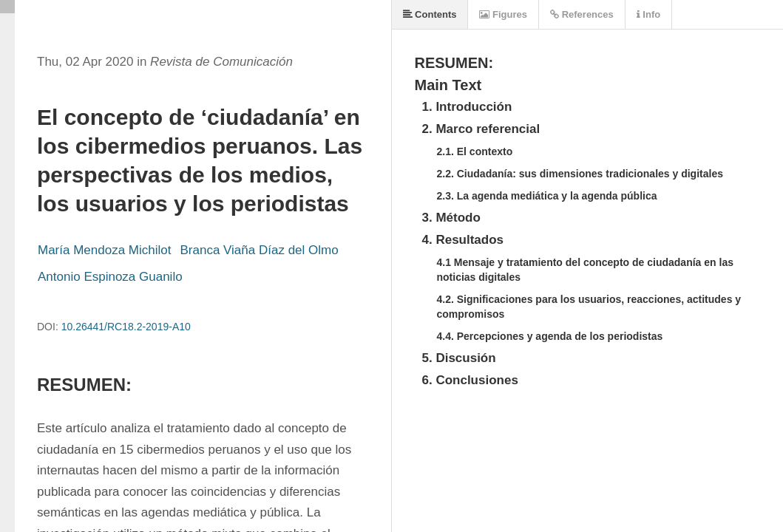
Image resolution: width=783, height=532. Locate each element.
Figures (503, 14)
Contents (430, 14)
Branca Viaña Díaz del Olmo (259, 250)
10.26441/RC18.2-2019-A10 (126, 327)
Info (648, 14)
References (582, 14)
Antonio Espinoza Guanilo (110, 277)
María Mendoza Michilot (104, 250)
